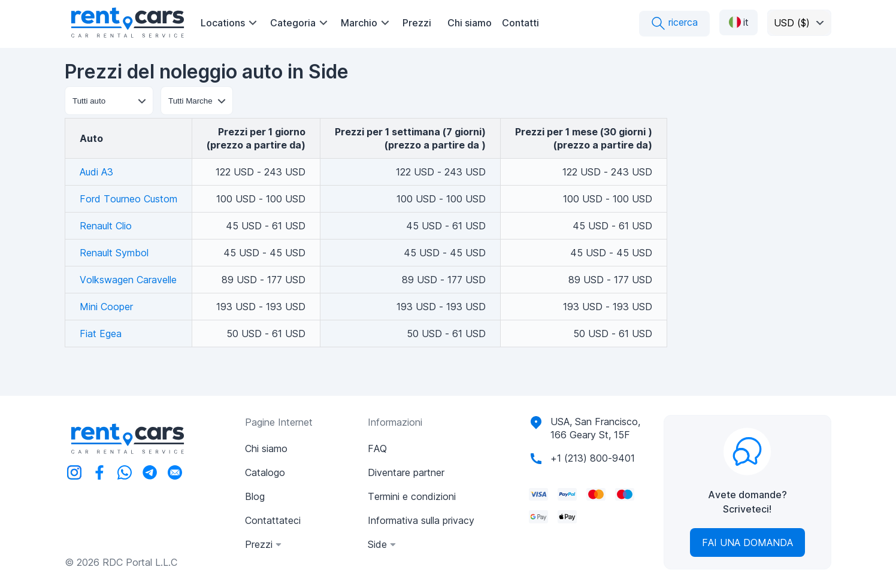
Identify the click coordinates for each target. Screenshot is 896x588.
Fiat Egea (101, 334)
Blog (255, 496)
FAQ (377, 448)
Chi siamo (470, 23)
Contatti (520, 23)
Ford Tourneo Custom (128, 199)
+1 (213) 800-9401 (593, 458)
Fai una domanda (747, 542)
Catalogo (265, 472)
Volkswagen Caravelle (128, 280)
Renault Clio (106, 226)
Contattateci (273, 520)
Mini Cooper (106, 307)
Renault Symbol (114, 253)
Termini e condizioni (412, 496)
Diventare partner (406, 472)
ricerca (674, 23)
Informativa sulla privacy (421, 520)
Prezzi (417, 23)
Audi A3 (96, 172)
